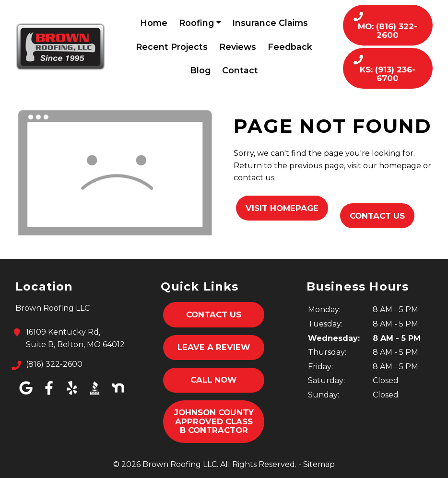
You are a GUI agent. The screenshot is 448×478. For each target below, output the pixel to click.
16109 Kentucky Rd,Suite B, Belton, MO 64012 (75, 338)
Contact (240, 70)
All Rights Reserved (258, 464)
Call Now (214, 380)
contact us (254, 178)
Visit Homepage (282, 208)
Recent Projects (172, 47)
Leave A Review (214, 347)
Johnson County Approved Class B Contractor (214, 421)
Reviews (238, 47)
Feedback (290, 47)
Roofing (200, 23)
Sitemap (319, 464)
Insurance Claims (270, 23)
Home (154, 23)
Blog (200, 70)
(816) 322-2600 (54, 364)
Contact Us (377, 216)
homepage (400, 166)
